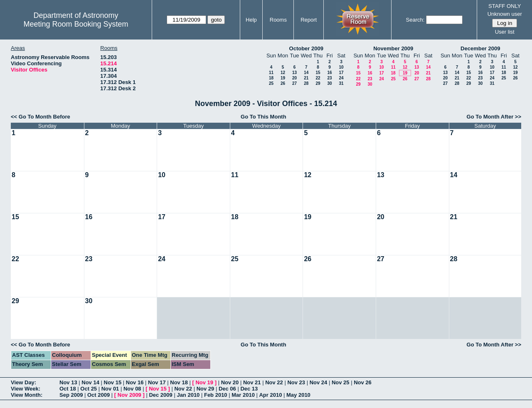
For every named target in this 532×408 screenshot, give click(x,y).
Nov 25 (341, 382)
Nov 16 (135, 382)
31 (341, 83)
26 (283, 83)
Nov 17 (157, 382)
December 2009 (480, 48)
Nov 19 (204, 382)
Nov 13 (68, 382)
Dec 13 (249, 389)
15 (318, 73)
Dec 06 (227, 389)
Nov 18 (179, 382)
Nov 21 (252, 382)
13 (294, 73)
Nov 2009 (129, 395)
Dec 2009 (160, 395)
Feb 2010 (216, 395)
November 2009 (393, 48)
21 (306, 78)
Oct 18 (68, 389)
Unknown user (505, 14)
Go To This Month (264, 117)
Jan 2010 (188, 395)
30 (329, 83)
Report (309, 20)
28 (306, 83)
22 (318, 78)
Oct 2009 (99, 395)
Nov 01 (110, 389)
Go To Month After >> (494, 117)
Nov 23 (296, 382)
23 (329, 78)
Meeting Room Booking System (76, 24)
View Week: (26, 389)
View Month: (27, 395)
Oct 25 (89, 389)
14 (306, 73)
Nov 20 (230, 382)
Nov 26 (363, 382)
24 (341, 78)
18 (271, 78)
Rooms (278, 20)
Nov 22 (274, 382)
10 (341, 67)
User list (505, 32)
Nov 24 (319, 382)
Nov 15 (113, 382)
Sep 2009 (71, 395)
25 (271, 83)
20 (294, 78)
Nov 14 (90, 382)
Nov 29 (206, 389)
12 (283, 73)
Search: (415, 20)
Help (251, 20)
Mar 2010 (243, 395)
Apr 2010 (270, 395)
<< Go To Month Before (41, 117)
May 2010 (298, 395)
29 (318, 83)
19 (283, 78)
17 (341, 73)
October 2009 (306, 48)
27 (294, 83)
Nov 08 (132, 389)
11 (271, 73)
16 (329, 73)
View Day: (23, 382)
